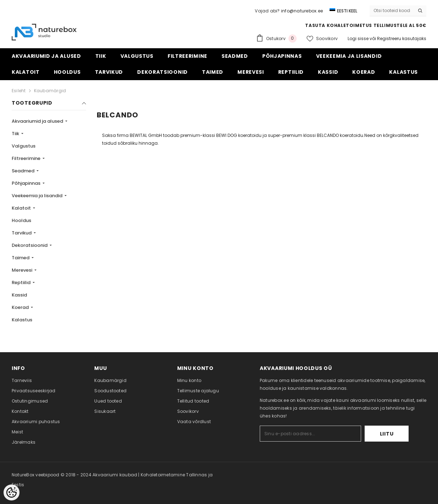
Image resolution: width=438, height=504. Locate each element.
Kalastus (22, 320)
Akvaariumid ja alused (38, 121)
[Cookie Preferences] (12, 492)
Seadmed (24, 171)
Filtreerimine (27, 158)
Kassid (19, 295)
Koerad (21, 307)
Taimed (21, 258)
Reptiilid (22, 283)
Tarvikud (22, 233)
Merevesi (23, 270)
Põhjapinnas (27, 183)
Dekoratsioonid (30, 245)
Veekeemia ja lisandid (38, 196)
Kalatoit (22, 208)
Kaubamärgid (50, 91)
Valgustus (24, 146)
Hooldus (21, 220)
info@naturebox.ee (302, 11)
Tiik (16, 134)
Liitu (387, 434)
